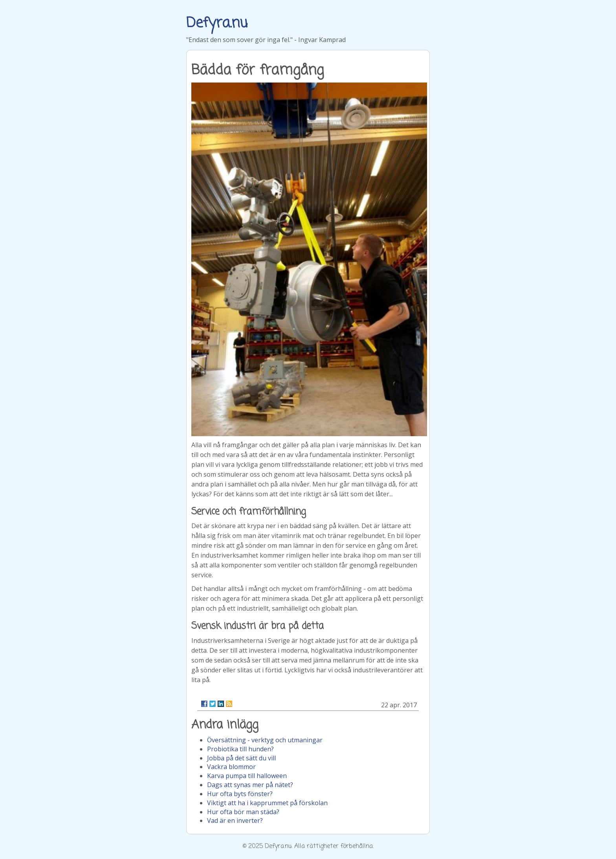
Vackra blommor (231, 767)
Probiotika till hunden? (240, 749)
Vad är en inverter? (235, 820)
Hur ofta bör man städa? (243, 812)
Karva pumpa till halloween (247, 776)
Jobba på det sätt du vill (241, 758)
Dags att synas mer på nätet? (250, 785)
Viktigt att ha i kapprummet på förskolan (267, 803)
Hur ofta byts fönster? (240, 794)
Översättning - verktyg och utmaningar (265, 740)
